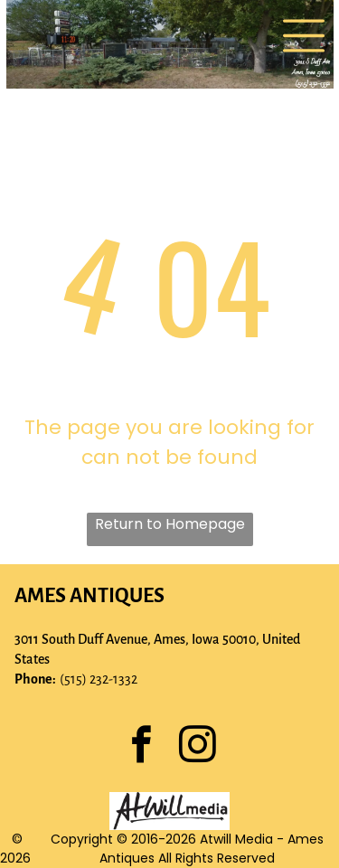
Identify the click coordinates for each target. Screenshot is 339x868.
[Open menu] (304, 36)
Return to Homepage (170, 524)
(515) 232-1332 (99, 679)
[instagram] (198, 747)
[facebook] (142, 747)
